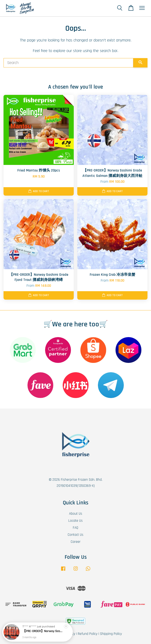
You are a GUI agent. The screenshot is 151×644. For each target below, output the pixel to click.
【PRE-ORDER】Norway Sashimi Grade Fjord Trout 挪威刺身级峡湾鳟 (43, 633)
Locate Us (75, 521)
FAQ (75, 528)
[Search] (68, 63)
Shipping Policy (111, 634)
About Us (76, 514)
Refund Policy (88, 634)
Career (76, 542)
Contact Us (75, 535)
